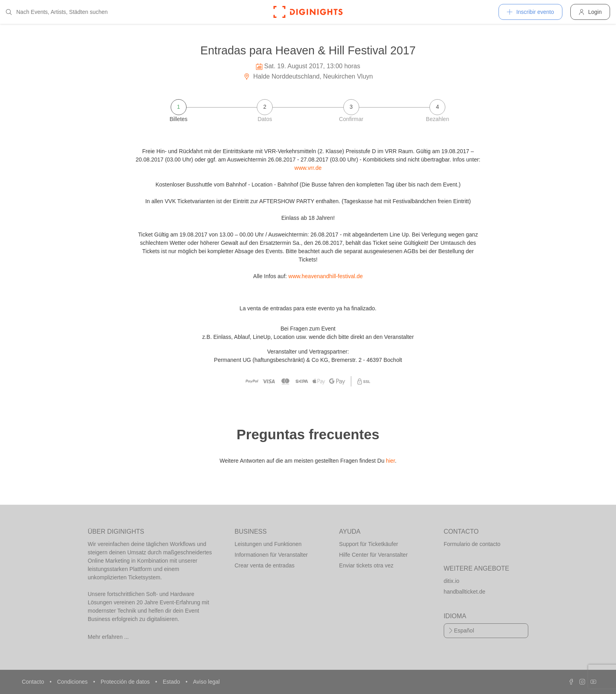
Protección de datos (126, 682)
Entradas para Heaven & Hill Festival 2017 (308, 50)
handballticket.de (465, 592)
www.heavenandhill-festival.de (326, 276)
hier (390, 461)
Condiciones (73, 682)
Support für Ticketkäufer (369, 544)
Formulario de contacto (472, 544)
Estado (172, 682)
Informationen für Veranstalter (271, 555)
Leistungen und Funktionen (268, 544)
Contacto (34, 682)
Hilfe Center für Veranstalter (373, 555)
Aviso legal (206, 682)
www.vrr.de (308, 168)
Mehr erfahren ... (108, 637)
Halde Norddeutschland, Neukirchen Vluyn (308, 76)
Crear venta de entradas (265, 565)
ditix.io (452, 581)
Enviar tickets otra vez (366, 565)
